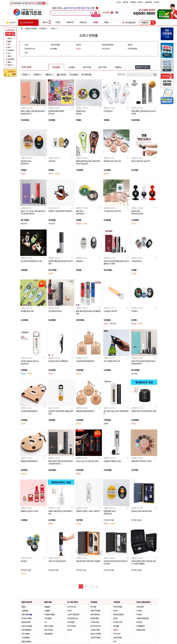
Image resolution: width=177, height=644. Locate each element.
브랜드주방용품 (95, 611)
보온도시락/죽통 (27, 626)
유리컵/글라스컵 (73, 618)
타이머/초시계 (30, 49)
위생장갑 (139, 615)
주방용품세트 (141, 626)
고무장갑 (139, 611)
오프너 (79, 49)
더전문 (96, 22)
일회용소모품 (141, 630)
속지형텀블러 (26, 638)
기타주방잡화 (132, 49)
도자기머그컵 (72, 607)
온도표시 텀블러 (26, 618)
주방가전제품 (55, 45)
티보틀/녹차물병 (49, 615)
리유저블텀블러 (26, 630)
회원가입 (125, 2)
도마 (26, 53)
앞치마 (79, 45)
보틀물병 (47, 607)
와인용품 (54, 49)
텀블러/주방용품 (31, 28)
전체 (26, 45)
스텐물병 (47, 611)
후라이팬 (93, 607)
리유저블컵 (71, 622)
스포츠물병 (48, 618)
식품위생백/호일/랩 (142, 618)
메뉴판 (130, 45)
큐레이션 (70, 22)
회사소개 (156, 2)
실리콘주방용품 (95, 638)
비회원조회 (133, 2)
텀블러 (23, 607)
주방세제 (139, 622)
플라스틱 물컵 (49, 626)
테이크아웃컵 (49, 630)
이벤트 (106, 22)
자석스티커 (106, 49)
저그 (46, 622)
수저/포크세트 (95, 622)
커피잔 (69, 611)
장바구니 (141, 2)
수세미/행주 (140, 607)
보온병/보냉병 (26, 622)
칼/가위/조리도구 (96, 626)
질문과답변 (148, 2)
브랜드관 (83, 22)
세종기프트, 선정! (75, 8)
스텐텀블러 (25, 611)
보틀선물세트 (49, 634)
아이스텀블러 (26, 634)
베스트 (47, 22)
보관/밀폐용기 (95, 618)
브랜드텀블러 (27, 615)
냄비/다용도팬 (95, 615)
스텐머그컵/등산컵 (73, 615)
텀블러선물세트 (26, 642)
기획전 (58, 22)
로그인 (119, 2)
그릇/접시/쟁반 (95, 630)
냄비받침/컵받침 (108, 45)
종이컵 (69, 630)
